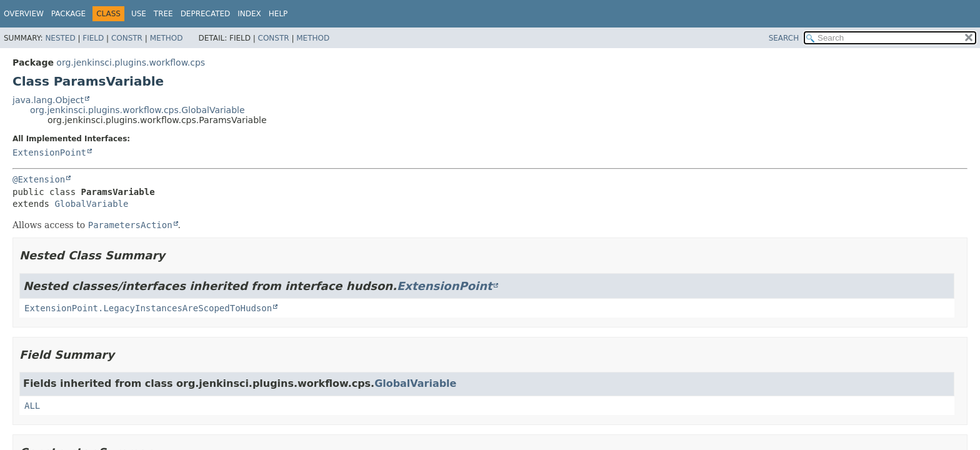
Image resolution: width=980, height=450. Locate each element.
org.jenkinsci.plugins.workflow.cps (131, 62)
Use (139, 14)
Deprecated (206, 14)
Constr (127, 38)
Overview (24, 14)
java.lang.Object (48, 100)
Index (249, 14)
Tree (163, 14)
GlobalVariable (91, 204)
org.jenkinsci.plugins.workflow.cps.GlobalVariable (137, 110)
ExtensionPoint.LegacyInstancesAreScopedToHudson (148, 308)
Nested (60, 38)
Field (93, 38)
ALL (32, 406)
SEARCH (784, 38)
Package (68, 14)
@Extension (39, 179)
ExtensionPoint (49, 152)
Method (167, 38)
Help (278, 14)
